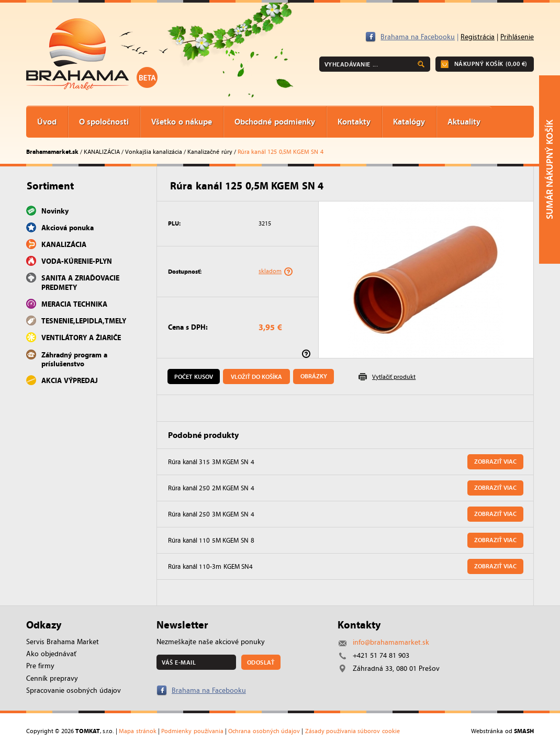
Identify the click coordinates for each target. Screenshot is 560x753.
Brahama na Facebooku (418, 37)
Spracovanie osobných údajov (74, 690)
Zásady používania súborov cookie (352, 731)
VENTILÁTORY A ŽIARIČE (81, 338)
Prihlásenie (517, 37)
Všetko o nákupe (182, 121)
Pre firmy (40, 666)
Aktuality (464, 121)
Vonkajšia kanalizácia (154, 152)
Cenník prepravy (52, 678)
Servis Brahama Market (63, 642)
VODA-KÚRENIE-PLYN (77, 261)
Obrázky (314, 376)
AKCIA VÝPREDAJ (70, 380)
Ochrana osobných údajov (264, 731)
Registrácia (478, 37)
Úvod (47, 121)
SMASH (524, 731)
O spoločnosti (104, 121)
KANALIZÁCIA (102, 152)
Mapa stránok (137, 731)
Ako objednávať (51, 654)
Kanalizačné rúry (210, 152)
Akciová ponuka (68, 228)
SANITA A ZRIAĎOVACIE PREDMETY (80, 282)
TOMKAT (88, 731)
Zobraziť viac (495, 461)
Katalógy (409, 121)
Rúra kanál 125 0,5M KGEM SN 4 (281, 152)
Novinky (55, 211)
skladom (270, 271)
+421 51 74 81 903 (381, 655)
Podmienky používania (192, 731)
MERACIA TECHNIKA (74, 304)
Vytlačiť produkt (394, 377)
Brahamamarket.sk (52, 151)
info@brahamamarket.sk (391, 642)
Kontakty (354, 121)
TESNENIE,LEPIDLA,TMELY (84, 321)
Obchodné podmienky (275, 121)
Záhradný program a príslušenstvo (74, 359)
